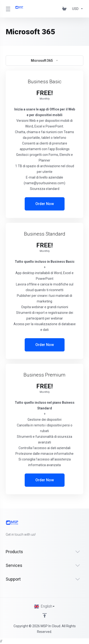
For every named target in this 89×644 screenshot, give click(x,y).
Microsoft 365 (45, 61)
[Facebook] (6, 543)
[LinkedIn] (21, 543)
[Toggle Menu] (8, 9)
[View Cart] (65, 9)
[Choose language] (45, 606)
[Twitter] (13, 543)
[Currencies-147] (77, 9)
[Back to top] (45, 615)
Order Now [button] (45, 204)
